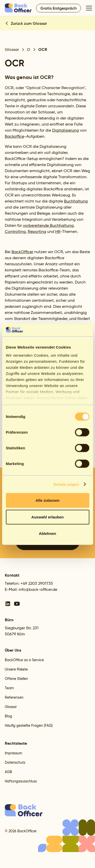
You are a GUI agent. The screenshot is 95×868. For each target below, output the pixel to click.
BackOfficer (22, 252)
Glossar (11, 707)
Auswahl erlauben (47, 517)
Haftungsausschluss (21, 781)
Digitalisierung (66, 130)
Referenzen (14, 697)
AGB (8, 772)
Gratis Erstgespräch (58, 8)
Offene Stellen (16, 679)
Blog (8, 716)
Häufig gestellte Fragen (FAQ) (29, 725)
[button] (88, 8)
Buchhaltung (76, 201)
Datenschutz (15, 762)
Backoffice (14, 136)
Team (9, 688)
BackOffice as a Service (24, 660)
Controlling (15, 231)
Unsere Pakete (16, 669)
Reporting (37, 231)
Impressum (13, 753)
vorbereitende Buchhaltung (48, 225)
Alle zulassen (47, 500)
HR (58, 231)
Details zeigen (66, 484)
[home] (18, 8)
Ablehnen (47, 533)
